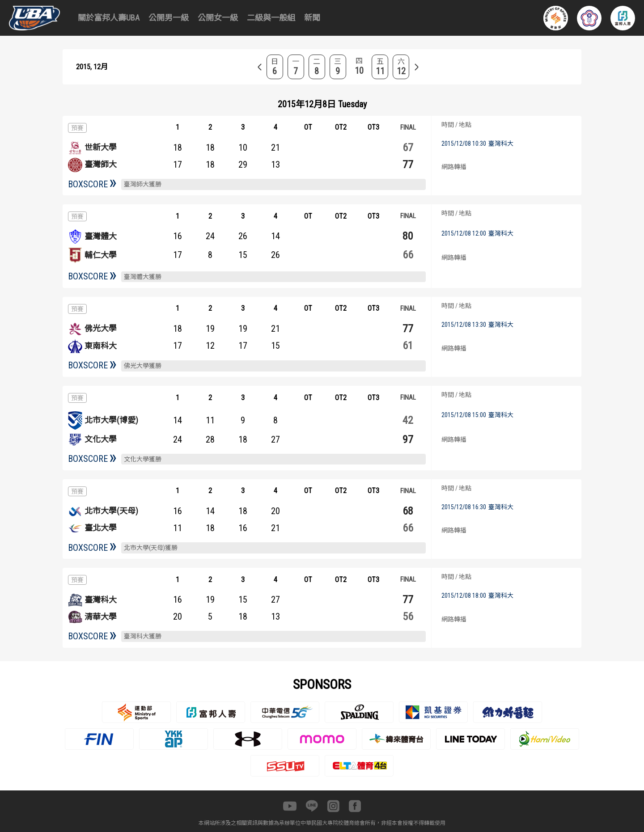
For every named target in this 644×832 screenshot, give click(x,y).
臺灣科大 (101, 600)
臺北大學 (101, 528)
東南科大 (101, 346)
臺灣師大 (101, 164)
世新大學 (101, 147)
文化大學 (101, 439)
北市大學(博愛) (111, 420)
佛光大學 (101, 328)
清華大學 (101, 617)
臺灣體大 (101, 236)
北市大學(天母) (111, 511)
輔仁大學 (101, 255)
